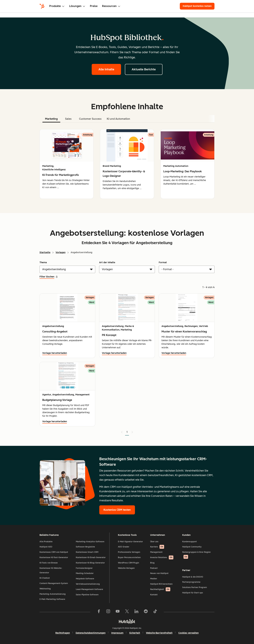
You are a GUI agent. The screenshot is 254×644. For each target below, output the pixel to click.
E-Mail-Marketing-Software (52, 599)
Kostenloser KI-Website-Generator (51, 570)
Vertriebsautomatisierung (88, 584)
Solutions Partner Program (195, 587)
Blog (152, 563)
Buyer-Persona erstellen (129, 557)
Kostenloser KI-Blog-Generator (90, 563)
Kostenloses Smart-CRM (87, 552)
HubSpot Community (192, 547)
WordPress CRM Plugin (128, 563)
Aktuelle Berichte (144, 69)
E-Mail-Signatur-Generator (130, 542)
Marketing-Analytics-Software (90, 542)
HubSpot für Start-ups (193, 593)
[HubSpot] (42, 6)
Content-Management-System (54, 583)
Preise (94, 6)
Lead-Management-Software (89, 589)
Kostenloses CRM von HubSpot (54, 552)
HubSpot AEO (46, 547)
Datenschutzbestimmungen (91, 633)
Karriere (157, 547)
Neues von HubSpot (159, 573)
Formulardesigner (84, 568)
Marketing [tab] (51, 119)
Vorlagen (61, 252)
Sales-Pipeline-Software (87, 595)
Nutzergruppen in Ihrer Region (196, 555)
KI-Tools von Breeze (49, 563)
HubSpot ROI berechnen (161, 584)
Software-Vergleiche (85, 547)
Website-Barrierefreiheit (159, 633)
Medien (154, 579)
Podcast (154, 568)
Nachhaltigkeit (160, 589)
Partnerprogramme (191, 582)
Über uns (154, 542)
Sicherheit (135, 633)
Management (156, 552)
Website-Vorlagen (126, 568)
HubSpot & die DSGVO (193, 577)
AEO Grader (124, 547)
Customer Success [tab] (90, 119)
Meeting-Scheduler (85, 573)
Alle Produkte (46, 542)
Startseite (45, 252)
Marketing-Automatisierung (53, 594)
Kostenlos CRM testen (117, 510)
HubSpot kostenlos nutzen (197, 6)
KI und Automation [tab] (118, 119)
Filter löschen (49, 277)
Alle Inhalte (106, 69)
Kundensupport (190, 542)
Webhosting (45, 589)
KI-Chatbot (45, 578)
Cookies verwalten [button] (188, 633)
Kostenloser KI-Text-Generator (54, 557)
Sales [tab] (68, 119)
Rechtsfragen (63, 633)
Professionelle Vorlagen (129, 552)
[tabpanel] (127, 164)
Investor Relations (162, 557)
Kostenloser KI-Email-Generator (91, 557)
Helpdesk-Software (85, 579)
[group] (66, 164)
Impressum (117, 633)
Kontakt (154, 595)
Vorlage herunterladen (55, 353)
